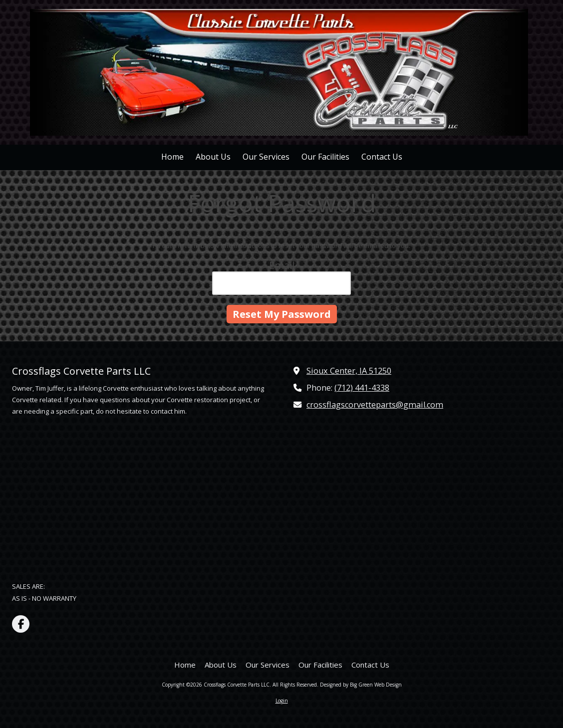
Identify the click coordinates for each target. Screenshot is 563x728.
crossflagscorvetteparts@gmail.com (375, 405)
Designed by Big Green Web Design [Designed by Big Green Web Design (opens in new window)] (361, 685)
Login (282, 701)
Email (282, 265)
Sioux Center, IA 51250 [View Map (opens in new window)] (349, 371)
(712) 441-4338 (362, 388)
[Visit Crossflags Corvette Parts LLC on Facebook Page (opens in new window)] (21, 624)
